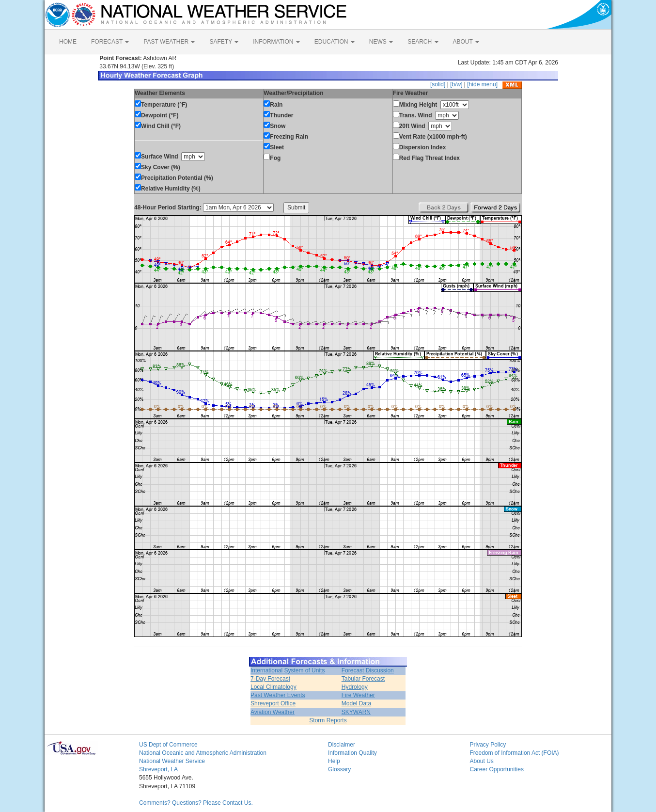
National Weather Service (172, 761)
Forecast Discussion (368, 670)
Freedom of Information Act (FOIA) (515, 753)
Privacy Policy (488, 745)
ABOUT (466, 42)
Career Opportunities (497, 769)
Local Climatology (273, 687)
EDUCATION (335, 42)
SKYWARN (356, 712)
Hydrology (355, 687)
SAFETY (224, 42)
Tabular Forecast (363, 679)
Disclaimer (342, 745)
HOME (68, 42)
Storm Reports (328, 720)
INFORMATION (276, 42)
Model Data (356, 703)
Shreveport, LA (158, 769)
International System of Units (288, 670)
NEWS (381, 42)
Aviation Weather (273, 712)
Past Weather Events (278, 695)
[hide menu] (482, 84)
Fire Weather (358, 695)
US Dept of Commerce (168, 745)
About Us (482, 761)
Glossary (339, 769)
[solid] (438, 84)
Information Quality (352, 753)
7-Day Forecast (270, 679)
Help (334, 761)
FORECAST (110, 42)
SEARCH (423, 42)
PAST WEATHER (169, 42)
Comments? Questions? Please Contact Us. (196, 803)
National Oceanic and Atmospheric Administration (203, 753)
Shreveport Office (273, 703)
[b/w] (456, 84)
